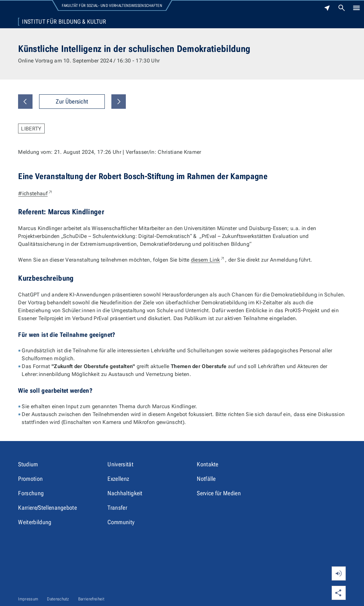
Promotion (30, 479)
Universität (120, 464)
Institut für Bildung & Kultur (64, 22)
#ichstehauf (35, 193)
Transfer (117, 508)
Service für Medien (219, 493)
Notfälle (206, 479)
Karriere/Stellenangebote (47, 508)
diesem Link (208, 260)
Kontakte (208, 464)
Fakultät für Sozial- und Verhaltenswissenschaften (112, 6)
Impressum (28, 599)
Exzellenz (118, 479)
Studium (28, 464)
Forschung (31, 493)
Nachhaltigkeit (125, 493)
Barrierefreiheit (91, 599)
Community (121, 522)
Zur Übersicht (72, 101)
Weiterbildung (35, 522)
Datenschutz (58, 599)
